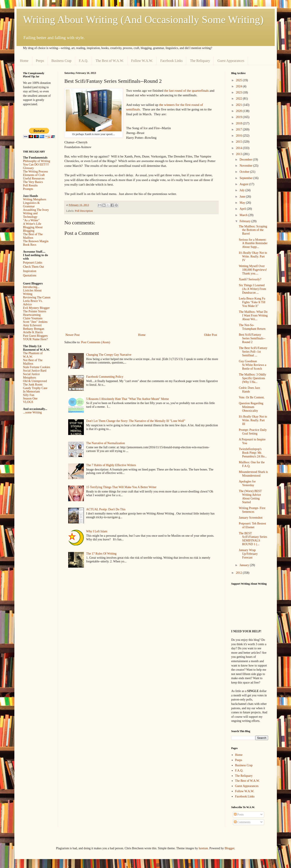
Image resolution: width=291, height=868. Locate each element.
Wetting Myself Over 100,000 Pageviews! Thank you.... (253, 270)
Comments (242, 822)
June (243, 197)
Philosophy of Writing (37, 161)
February (245, 221)
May (243, 203)
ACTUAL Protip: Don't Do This (106, 509)
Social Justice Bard (35, 371)
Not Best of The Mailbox (33, 362)
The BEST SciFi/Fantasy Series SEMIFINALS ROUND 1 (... (253, 539)
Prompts (28, 189)
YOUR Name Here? (36, 339)
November (246, 166)
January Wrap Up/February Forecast (248, 554)
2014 (239, 148)
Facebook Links (172, 61)
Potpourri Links (33, 263)
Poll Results (30, 185)
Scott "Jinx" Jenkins (35, 322)
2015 (239, 142)
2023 (239, 92)
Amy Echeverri (32, 325)
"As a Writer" (31, 220)
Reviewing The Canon (37, 297)
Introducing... (31, 287)
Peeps (40, 61)
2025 (239, 80)
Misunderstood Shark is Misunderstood (253, 474)
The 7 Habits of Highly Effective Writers (111, 465)
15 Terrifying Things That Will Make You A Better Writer (121, 487)
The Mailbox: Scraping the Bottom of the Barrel (253, 230)
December (246, 160)
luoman (203, 848)
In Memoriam (31, 392)
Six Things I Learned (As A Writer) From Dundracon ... (252, 289)
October (245, 172)
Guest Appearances (231, 61)
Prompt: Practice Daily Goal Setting (253, 432)
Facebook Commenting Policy (105, 377)
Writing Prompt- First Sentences (252, 510)
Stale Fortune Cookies (37, 367)
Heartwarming (32, 315)
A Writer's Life (32, 224)
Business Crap (61, 61)
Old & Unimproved (35, 381)
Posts (239, 815)
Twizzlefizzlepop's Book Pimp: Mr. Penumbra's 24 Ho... (253, 453)
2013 (239, 154)
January (245, 565)
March (244, 215)
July (243, 190)
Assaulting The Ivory (36, 210)
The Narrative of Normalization (106, 443)
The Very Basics (33, 182)
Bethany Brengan (34, 329)
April (243, 209)
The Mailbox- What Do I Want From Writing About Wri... (253, 316)
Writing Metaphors (35, 199)
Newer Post (73, 335)
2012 (239, 573)
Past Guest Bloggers (36, 336)
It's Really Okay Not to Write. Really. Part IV (253, 256)
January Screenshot (250, 518)
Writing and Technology (30, 215)
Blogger (229, 848)
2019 (239, 117)
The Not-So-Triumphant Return (252, 327)
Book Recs (30, 245)
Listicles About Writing (32, 292)
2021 (239, 105)
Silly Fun (29, 395)
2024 (239, 86)
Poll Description (84, 211)
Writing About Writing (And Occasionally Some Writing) (143, 19)
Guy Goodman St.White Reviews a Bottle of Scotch (252, 365)
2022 (239, 99)
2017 (239, 129)
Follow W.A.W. (142, 61)
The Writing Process (36, 172)
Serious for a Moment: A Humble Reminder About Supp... (253, 243)
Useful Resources (34, 179)
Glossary (29, 168)
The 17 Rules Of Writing (101, 554)
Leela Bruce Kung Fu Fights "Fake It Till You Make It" (252, 302)
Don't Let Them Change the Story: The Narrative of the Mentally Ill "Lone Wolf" (136, 421)
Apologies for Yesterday (247, 483)
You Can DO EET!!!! (36, 165)
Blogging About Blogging (33, 229)
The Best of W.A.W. (110, 61)
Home (24, 61)
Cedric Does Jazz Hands (249, 390)
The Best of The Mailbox (33, 236)
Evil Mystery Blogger (36, 308)
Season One (30, 398)
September (246, 178)
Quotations (30, 275)
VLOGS (28, 402)
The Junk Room (33, 385)
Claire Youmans (33, 318)
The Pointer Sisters (35, 311)
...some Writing (32, 412)
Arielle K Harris (33, 332)
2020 (239, 111)
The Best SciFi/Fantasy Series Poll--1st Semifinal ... (253, 352)
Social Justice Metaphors (31, 376)
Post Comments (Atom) (96, 342)
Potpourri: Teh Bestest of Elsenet (252, 525)
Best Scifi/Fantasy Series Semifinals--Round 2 (252, 338)
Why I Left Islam (97, 531)
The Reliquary (200, 61)
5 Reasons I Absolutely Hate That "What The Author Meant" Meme (128, 399)
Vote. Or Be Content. (252, 397)
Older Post (211, 335)
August (244, 184)
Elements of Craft (34, 175)
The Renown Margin (36, 241)
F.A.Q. (84, 61)
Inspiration (30, 271)
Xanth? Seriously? (250, 279)
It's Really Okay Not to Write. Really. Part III (253, 420)
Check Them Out (34, 267)
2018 (239, 123)
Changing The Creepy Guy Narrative (109, 355)
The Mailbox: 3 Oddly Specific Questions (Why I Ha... (252, 378)
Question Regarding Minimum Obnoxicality (251, 407)
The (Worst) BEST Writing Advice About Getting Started (250, 497)
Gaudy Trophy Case (35, 388)
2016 (239, 136)
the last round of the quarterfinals (186, 91)
